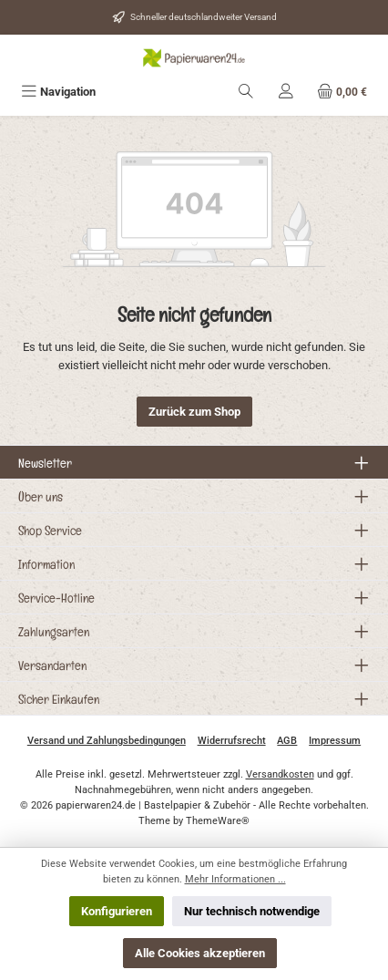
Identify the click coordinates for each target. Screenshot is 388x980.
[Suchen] (246, 92)
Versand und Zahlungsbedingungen (107, 741)
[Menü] (58, 92)
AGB (287, 741)
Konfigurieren (117, 911)
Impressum (335, 741)
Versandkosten (280, 774)
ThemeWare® (218, 821)
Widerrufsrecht (232, 741)
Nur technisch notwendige (252, 911)
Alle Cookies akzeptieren (200, 953)
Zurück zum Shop (194, 412)
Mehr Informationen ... (235, 879)
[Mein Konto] (286, 92)
